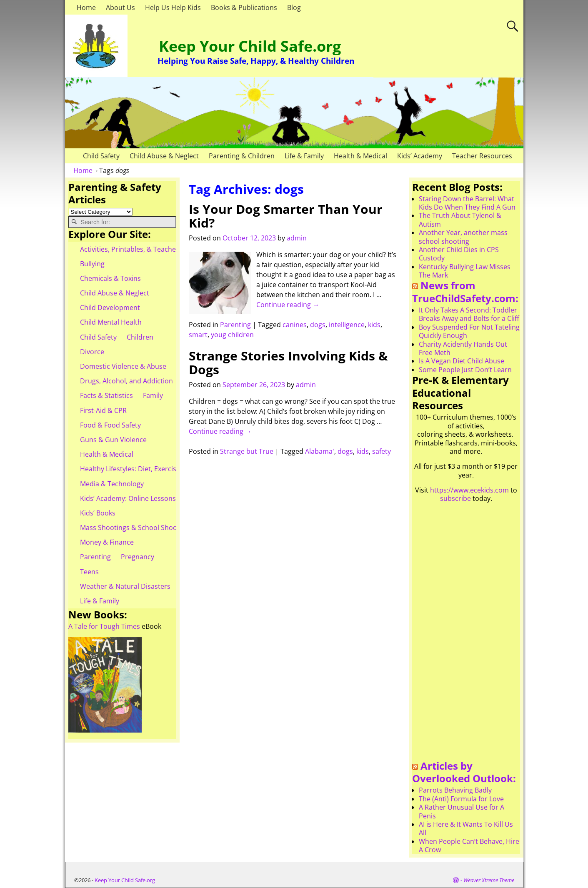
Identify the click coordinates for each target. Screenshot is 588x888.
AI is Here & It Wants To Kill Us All (466, 828)
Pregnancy (138, 557)
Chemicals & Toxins (110, 278)
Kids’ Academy (420, 156)
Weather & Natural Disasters (125, 586)
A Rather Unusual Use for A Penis (462, 811)
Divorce (92, 352)
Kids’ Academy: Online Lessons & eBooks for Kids (156, 498)
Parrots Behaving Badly (455, 790)
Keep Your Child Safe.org (250, 46)
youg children (232, 335)
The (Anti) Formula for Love (461, 799)
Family (153, 395)
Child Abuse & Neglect (164, 156)
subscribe (455, 498)
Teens (89, 572)
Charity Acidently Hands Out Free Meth (463, 348)
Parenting (235, 325)
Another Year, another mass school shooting (463, 237)
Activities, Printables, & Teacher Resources (147, 249)
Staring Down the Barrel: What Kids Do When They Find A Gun (467, 203)
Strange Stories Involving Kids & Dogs (288, 363)
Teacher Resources (482, 156)
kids (374, 325)
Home (86, 8)
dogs (318, 325)
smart (198, 335)
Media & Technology (112, 484)
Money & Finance (107, 542)
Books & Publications (244, 8)
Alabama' (320, 451)
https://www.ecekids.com (469, 490)
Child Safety (101, 156)
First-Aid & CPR (103, 410)
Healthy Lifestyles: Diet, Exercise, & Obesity (147, 469)
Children (140, 337)
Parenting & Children (242, 156)
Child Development (110, 308)
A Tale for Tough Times (104, 626)
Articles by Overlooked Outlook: (464, 772)
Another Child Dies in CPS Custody (459, 254)
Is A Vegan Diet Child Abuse (462, 361)
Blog (294, 8)
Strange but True (247, 451)
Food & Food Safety (110, 425)
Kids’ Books (98, 513)
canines (295, 325)
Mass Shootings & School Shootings (136, 528)
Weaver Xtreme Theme (489, 880)
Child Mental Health (111, 322)
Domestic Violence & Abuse (123, 366)
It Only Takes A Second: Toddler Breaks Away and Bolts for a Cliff (469, 314)
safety (382, 451)
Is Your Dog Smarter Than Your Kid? (286, 216)
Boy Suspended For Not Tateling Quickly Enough (469, 331)
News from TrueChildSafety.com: (465, 292)
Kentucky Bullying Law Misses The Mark (465, 271)
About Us (120, 8)
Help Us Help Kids (173, 8)
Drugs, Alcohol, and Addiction (126, 381)
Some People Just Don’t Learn (465, 370)
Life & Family (304, 156)
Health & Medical (360, 156)
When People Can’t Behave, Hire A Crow (469, 845)
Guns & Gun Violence (113, 440)
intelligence (347, 325)
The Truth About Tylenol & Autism (460, 220)
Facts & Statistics (106, 395)
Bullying (92, 264)
